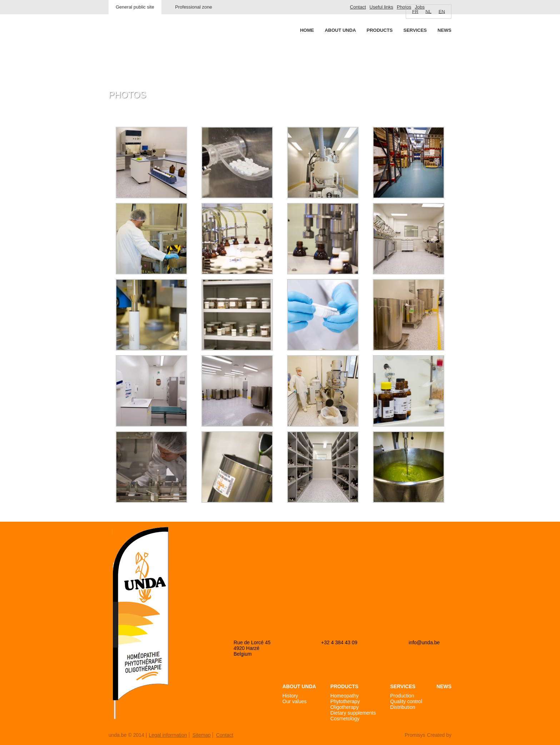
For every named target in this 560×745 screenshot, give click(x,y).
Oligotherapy (344, 707)
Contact (358, 7)
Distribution (403, 707)
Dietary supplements (353, 713)
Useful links (381, 7)
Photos (404, 7)
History (290, 696)
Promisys (415, 735)
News (444, 30)
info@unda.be (424, 642)
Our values (295, 701)
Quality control (406, 701)
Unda (136, 43)
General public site (135, 7)
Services (415, 30)
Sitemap (202, 735)
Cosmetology (345, 719)
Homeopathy (344, 696)
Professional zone (193, 7)
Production (402, 696)
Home (307, 30)
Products (380, 30)
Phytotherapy (345, 701)
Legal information (168, 735)
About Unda (340, 30)
